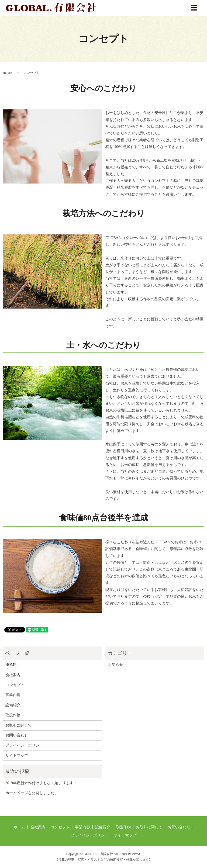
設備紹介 (13, 705)
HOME (7, 73)
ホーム (19, 827)
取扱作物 (13, 715)
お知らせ (116, 665)
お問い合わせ (17, 735)
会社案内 (13, 675)
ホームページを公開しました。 (32, 793)
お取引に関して (19, 725)
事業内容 (13, 695)
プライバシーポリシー (24, 745)
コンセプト (15, 685)
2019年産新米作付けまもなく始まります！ (41, 783)
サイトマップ (17, 755)
